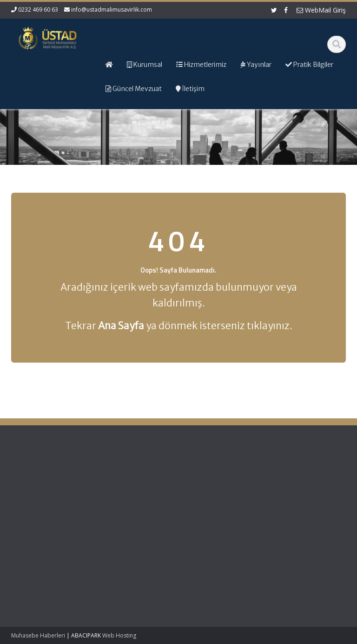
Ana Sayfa (210, 477)
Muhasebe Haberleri (38, 635)
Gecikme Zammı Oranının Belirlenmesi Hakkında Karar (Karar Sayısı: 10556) (32, 547)
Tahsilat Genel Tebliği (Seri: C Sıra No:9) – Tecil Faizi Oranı (35, 494)
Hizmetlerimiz (214, 494)
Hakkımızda (212, 485)
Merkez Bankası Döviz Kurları (305, 524)
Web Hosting (119, 635)
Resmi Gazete (302, 494)
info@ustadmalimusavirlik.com (112, 10)
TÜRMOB (294, 502)
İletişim (205, 511)
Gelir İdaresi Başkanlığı (300, 481)
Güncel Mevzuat (218, 502)
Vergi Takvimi (301, 511)
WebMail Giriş (321, 10)
